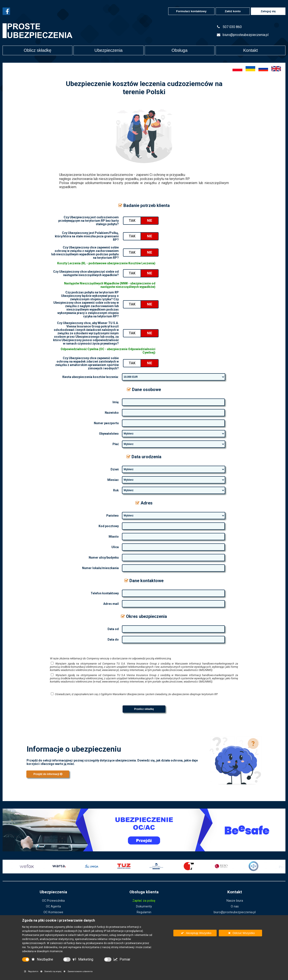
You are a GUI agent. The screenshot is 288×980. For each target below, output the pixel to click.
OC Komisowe (53, 912)
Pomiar (117, 959)
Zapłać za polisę (144, 901)
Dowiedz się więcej (51, 971)
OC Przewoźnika (53, 901)
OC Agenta (53, 906)
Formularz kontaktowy (191, 11)
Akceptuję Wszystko (196, 933)
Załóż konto (233, 11)
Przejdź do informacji (48, 774)
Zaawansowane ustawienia (78, 971)
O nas (235, 906)
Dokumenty (144, 906)
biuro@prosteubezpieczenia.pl (246, 35)
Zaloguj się (268, 11)
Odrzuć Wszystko (241, 933)
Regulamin (31, 971)
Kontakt (250, 50)
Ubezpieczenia (109, 50)
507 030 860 (232, 27)
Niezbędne (38, 959)
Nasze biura (235, 901)
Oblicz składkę (38, 50)
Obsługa (179, 50)
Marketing (78, 959)
